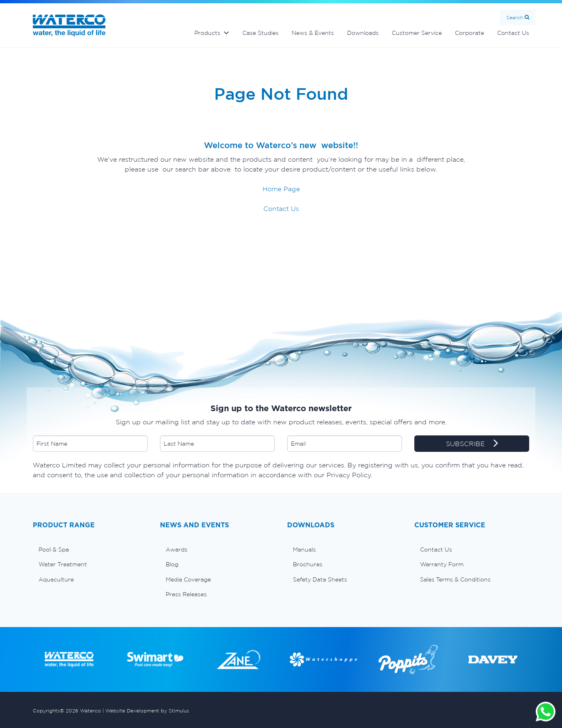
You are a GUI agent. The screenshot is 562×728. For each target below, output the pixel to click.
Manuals (304, 549)
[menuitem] (90, 549)
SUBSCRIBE (472, 444)
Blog (172, 564)
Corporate (469, 33)
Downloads (363, 33)
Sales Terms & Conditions (455, 579)
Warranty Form (442, 564)
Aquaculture (56, 579)
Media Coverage (188, 579)
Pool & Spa (54, 549)
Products (207, 33)
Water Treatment (63, 564)
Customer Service (417, 33)
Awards (177, 549)
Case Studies (260, 33)
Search (515, 17)
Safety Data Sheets (320, 579)
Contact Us (513, 33)
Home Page (281, 189)
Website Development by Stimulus (147, 711)
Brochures (308, 564)
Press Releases (186, 594)
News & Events (313, 33)
